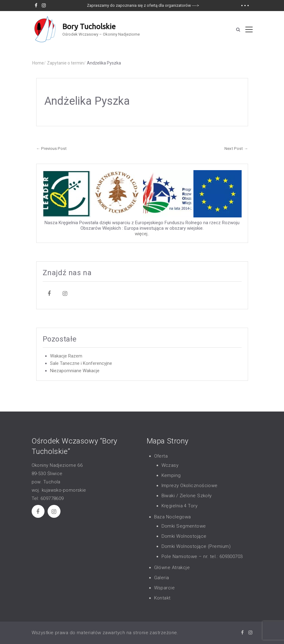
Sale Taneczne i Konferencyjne (81, 363)
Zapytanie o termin (66, 63)
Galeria (162, 578)
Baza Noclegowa (173, 517)
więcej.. (142, 234)
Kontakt (162, 598)
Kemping (171, 475)
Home (39, 63)
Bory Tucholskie (89, 27)
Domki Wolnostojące (184, 536)
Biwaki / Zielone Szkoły (187, 496)
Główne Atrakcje (172, 568)
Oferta (161, 456)
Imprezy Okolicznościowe (190, 486)
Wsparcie (165, 588)
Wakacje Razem (66, 356)
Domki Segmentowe (184, 526)
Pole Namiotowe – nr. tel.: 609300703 (202, 556)
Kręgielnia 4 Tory (180, 506)
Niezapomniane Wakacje (75, 371)
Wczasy (170, 465)
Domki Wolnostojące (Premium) (196, 546)
